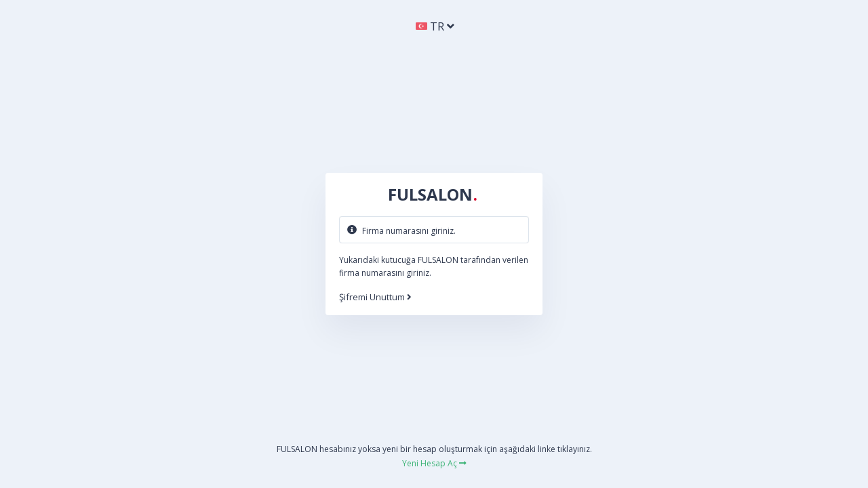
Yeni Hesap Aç (434, 463)
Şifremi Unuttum (375, 297)
